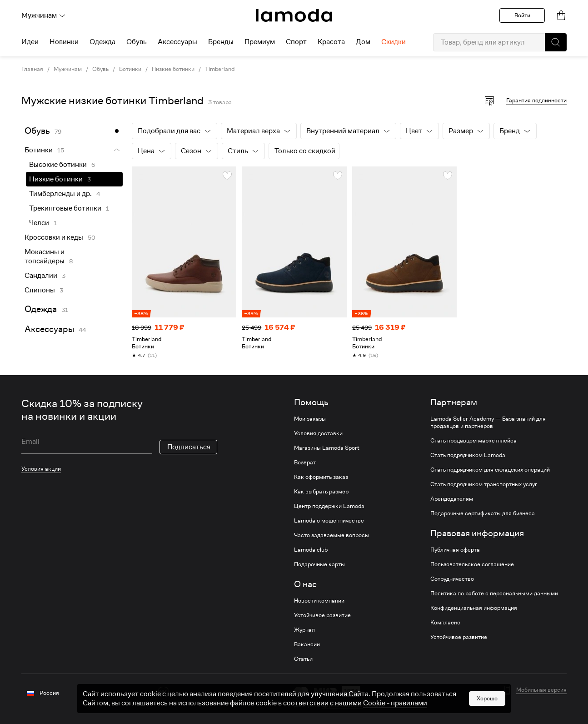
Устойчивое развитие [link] (322, 615)
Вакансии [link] (307, 644)
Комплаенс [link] (445, 623)
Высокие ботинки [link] (58, 165)
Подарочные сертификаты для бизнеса (483, 513)
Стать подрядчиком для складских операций (490, 470)
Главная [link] (32, 69)
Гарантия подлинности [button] (536, 100)
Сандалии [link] (41, 276)
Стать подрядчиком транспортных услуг (484, 484)
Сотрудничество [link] (452, 579)
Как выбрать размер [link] (321, 492)
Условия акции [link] (41, 469)
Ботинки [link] (130, 69)
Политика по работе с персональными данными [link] (494, 593)
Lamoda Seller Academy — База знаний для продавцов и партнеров (488, 422)
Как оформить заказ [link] (321, 477)
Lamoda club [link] (311, 550)
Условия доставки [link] (318, 433)
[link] (294, 15)
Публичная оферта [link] (455, 550)
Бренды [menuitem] (221, 42)
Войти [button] (522, 15)
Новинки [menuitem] (64, 42)
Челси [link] (39, 223)
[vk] (163, 692)
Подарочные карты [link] (319, 564)
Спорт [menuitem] (296, 42)
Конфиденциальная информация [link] (474, 608)
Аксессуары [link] (49, 329)
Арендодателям (452, 499)
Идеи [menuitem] (30, 42)
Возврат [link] (305, 463)
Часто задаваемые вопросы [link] (331, 535)
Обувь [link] (100, 69)
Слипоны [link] (40, 290)
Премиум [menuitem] (260, 42)
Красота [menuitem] (331, 42)
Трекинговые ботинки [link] (65, 208)
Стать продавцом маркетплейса (473, 441)
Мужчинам (44, 15)
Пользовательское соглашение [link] (472, 564)
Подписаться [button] (189, 447)
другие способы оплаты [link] (353, 705)
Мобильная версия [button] (541, 690)
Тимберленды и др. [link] (60, 194)
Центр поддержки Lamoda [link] (329, 506)
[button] (556, 42)
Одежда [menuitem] (102, 42)
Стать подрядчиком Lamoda (468, 455)
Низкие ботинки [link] (173, 69)
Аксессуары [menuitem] (177, 42)
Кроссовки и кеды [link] (54, 237)
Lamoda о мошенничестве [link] (329, 521)
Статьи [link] (303, 659)
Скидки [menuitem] (394, 42)
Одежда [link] (41, 309)
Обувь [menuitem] (137, 42)
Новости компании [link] (319, 601)
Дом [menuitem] (363, 42)
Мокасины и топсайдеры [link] (45, 256)
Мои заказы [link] (310, 419)
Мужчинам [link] (68, 69)
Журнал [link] (304, 630)
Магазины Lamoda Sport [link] (327, 448)
